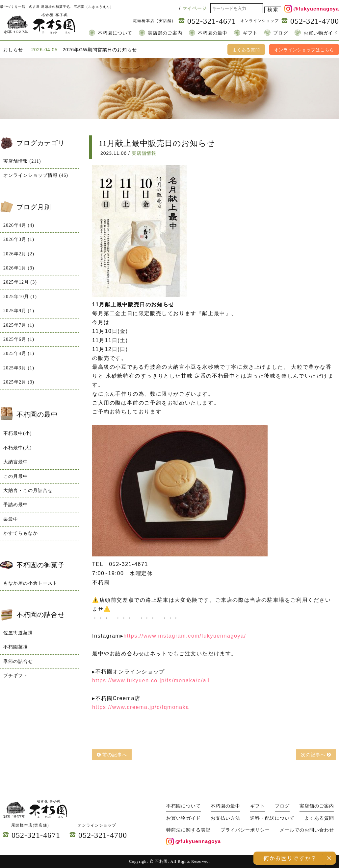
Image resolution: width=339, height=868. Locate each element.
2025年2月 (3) (19, 382)
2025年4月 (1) (19, 353)
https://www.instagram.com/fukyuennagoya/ (185, 636)
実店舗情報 (144, 153)
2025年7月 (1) (19, 325)
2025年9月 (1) (19, 311)
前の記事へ (112, 755)
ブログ (281, 33)
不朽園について (115, 33)
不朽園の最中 (213, 33)
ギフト (250, 33)
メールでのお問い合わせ (307, 830)
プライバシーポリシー (245, 830)
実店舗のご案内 (165, 33)
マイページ (195, 8)
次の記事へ (316, 755)
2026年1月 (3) (19, 268)
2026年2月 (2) (19, 254)
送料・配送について (272, 818)
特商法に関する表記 (188, 830)
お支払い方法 (225, 818)
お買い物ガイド (321, 33)
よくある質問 (246, 50)
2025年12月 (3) (20, 282)
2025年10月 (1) (20, 297)
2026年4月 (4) (19, 225)
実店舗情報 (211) (22, 161)
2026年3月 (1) (19, 239)
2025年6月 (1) (19, 339)
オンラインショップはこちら (304, 50)
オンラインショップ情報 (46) (36, 175)
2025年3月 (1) (19, 368)
